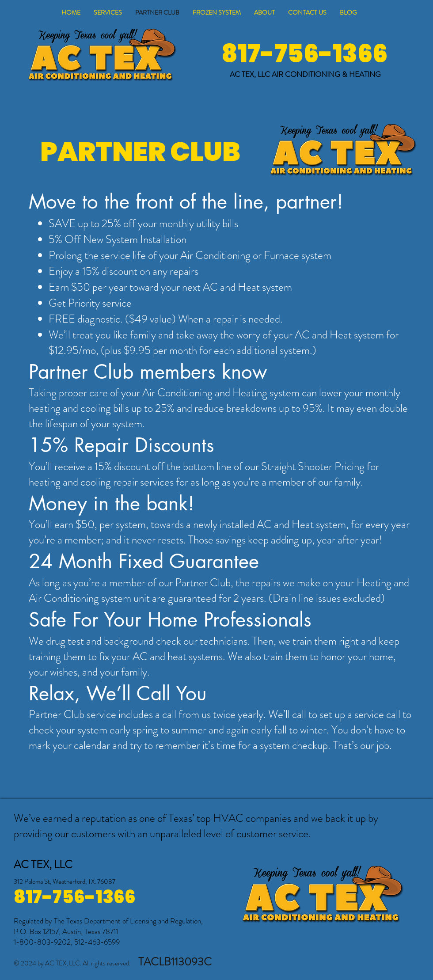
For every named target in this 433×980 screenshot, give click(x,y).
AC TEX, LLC (251, 74)
